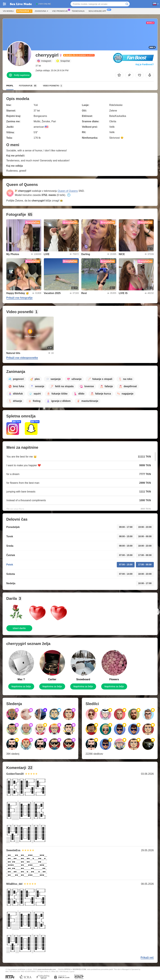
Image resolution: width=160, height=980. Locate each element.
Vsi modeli (8, 11)
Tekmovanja (78, 11)
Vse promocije (61, 11)
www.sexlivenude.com (47, 969)
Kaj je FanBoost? (145, 64)
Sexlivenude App (98, 11)
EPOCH (67, 969)
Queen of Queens (68, 191)
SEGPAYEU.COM (79, 969)
